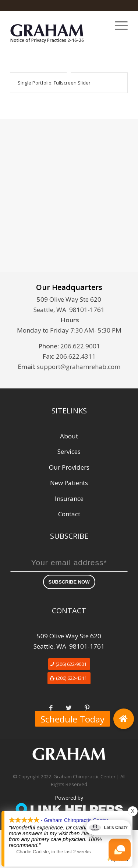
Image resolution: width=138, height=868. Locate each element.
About (69, 436)
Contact (69, 514)
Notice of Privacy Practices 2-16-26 (47, 40)
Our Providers (69, 467)
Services (69, 451)
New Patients (69, 483)
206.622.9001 (80, 346)
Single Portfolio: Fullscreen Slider (54, 83)
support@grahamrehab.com (79, 367)
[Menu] (118, 25)
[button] (124, 719)
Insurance (69, 498)
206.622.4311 (76, 356)
